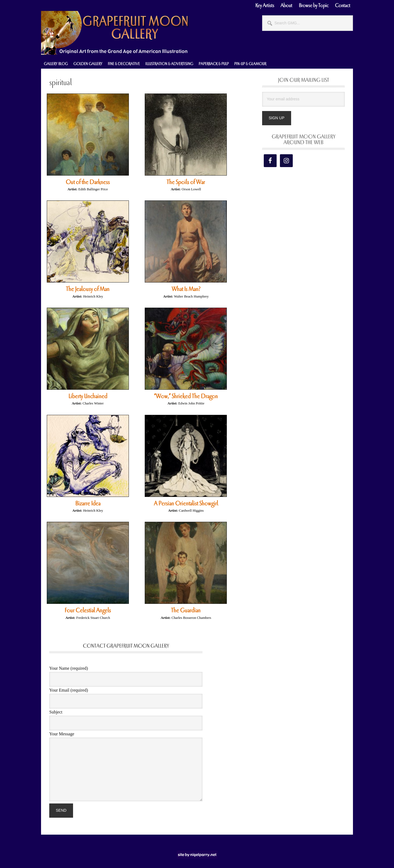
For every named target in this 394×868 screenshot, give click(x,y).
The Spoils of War (186, 182)
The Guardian (186, 610)
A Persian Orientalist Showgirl (186, 503)
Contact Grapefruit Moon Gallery (126, 646)
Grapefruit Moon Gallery (115, 33)
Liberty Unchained (88, 396)
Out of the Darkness (88, 182)
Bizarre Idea (88, 503)
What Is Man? (186, 289)
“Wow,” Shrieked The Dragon (186, 396)
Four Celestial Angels (88, 610)
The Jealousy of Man (88, 289)
